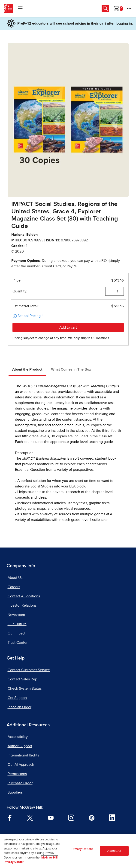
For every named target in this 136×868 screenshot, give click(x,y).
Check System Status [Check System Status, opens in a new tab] (25, 689)
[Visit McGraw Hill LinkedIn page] (112, 817)
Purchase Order (20, 783)
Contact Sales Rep (22, 679)
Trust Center (18, 643)
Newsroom (16, 615)
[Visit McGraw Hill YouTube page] (51, 817)
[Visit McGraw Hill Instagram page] (71, 817)
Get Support (17, 698)
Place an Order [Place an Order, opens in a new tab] (20, 707)
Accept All (114, 851)
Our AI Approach (21, 765)
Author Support (20, 746)
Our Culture (17, 624)
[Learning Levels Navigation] (20, 8)
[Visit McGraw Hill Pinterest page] (92, 817)
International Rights (23, 755)
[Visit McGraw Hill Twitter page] (30, 817)
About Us (15, 578)
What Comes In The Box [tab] (71, 369)
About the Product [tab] (27, 369)
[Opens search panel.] (105, 8)
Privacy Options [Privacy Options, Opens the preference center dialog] (82, 849)
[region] (68, 851)
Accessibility (18, 737)
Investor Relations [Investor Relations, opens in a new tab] (22, 605)
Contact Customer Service (29, 670)
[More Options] (129, 8)
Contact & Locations (24, 596)
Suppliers (15, 792)
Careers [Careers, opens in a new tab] (14, 587)
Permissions (17, 774)
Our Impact (17, 633)
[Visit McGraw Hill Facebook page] (10, 817)
